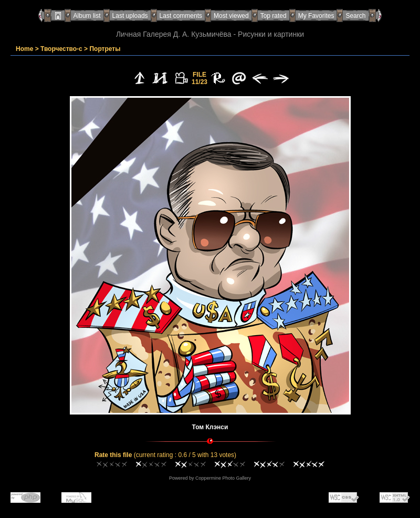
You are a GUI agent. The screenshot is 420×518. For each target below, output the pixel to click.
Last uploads (130, 16)
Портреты (105, 49)
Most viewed (231, 16)
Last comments (181, 16)
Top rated (274, 16)
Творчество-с (61, 49)
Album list (87, 16)
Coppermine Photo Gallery (223, 478)
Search (355, 16)
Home (24, 49)
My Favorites (316, 16)
